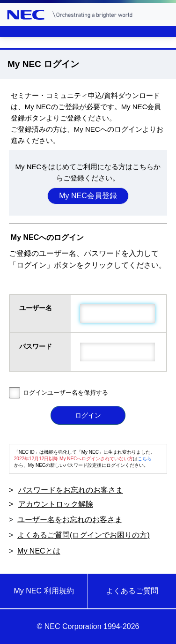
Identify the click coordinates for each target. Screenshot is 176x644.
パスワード (37, 346)
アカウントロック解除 (56, 504)
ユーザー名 (37, 308)
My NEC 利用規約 (44, 591)
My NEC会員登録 (88, 196)
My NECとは (39, 551)
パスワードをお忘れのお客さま (71, 490)
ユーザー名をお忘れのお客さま (70, 520)
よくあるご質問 (132, 591)
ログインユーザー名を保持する (66, 393)
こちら (145, 459)
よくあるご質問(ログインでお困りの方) (84, 535)
